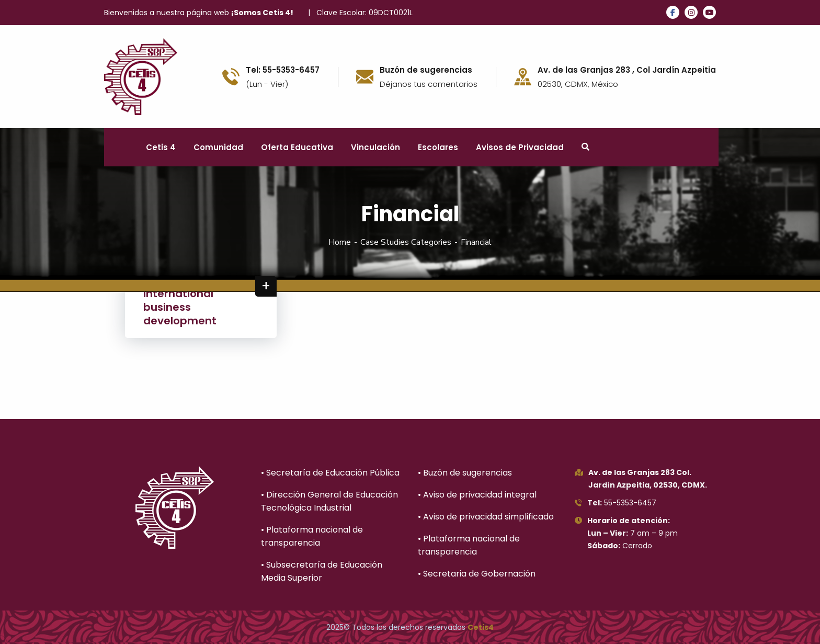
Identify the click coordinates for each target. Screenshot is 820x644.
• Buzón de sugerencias (465, 473)
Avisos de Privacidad (520, 147)
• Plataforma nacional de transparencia (312, 536)
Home (340, 242)
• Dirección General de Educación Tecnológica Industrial (329, 501)
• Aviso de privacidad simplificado (486, 517)
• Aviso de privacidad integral (477, 495)
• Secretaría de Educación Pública (330, 473)
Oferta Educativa (297, 147)
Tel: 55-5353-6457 (283, 70)
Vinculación (375, 147)
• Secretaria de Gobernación (477, 574)
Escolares (438, 147)
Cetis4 (481, 627)
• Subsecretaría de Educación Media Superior (322, 571)
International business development (180, 307)
